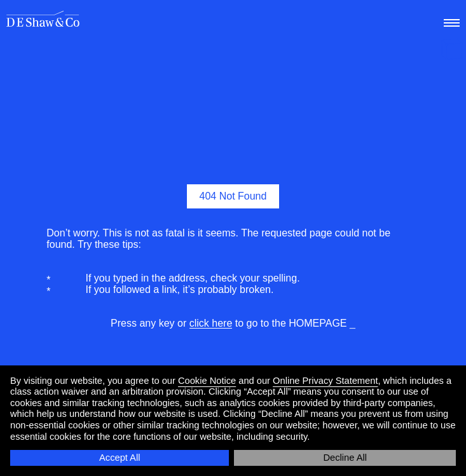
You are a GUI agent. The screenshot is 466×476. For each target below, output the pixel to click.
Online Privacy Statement (325, 381)
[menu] (450, 20)
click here (211, 323)
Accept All (120, 458)
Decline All (345, 458)
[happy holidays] (452, 51)
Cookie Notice (207, 381)
